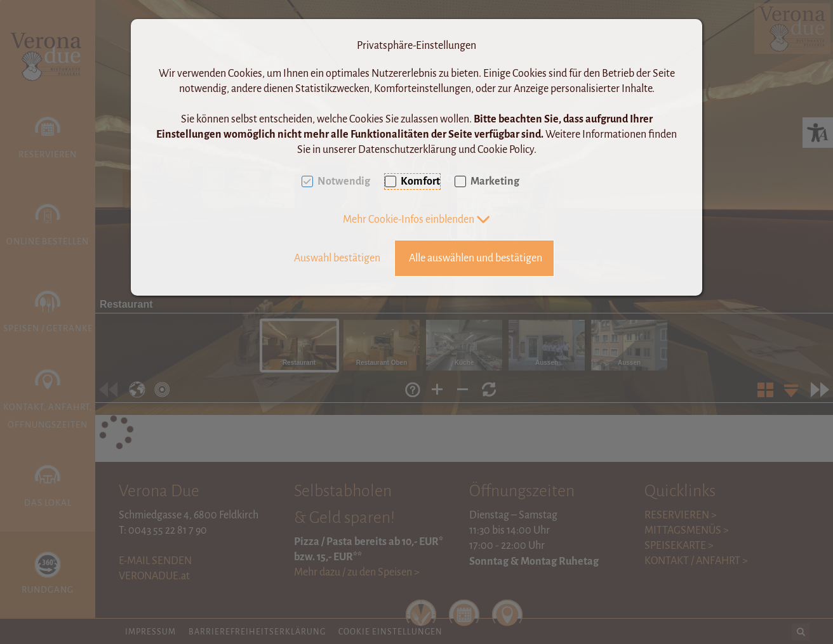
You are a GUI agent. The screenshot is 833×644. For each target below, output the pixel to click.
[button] (417, 220)
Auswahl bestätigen (337, 258)
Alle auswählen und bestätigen (476, 258)
